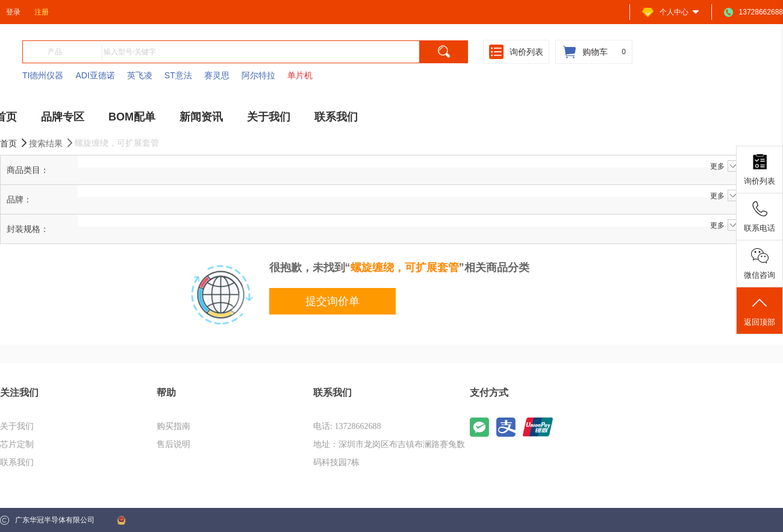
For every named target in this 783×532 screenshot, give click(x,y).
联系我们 (17, 462)
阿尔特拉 (258, 75)
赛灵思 (217, 75)
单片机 (300, 75)
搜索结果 (52, 143)
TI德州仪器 (43, 75)
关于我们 (17, 426)
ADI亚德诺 (95, 75)
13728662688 (753, 12)
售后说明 (173, 444)
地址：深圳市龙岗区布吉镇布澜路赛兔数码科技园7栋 (389, 453)
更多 (724, 166)
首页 (14, 143)
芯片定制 (17, 444)
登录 (13, 12)
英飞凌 (140, 75)
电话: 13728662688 (347, 426)
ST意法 (178, 75)
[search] (444, 52)
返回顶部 (760, 311)
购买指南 (173, 426)
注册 (42, 12)
